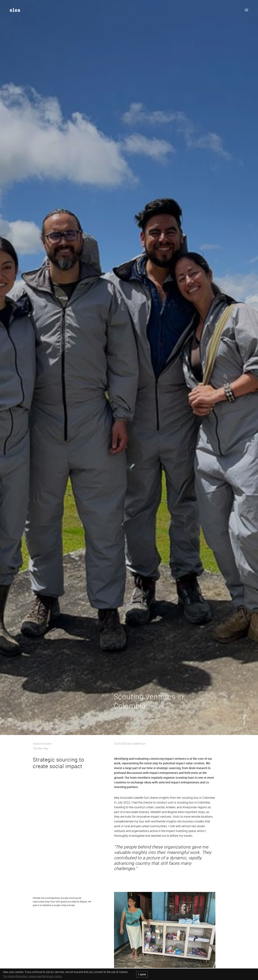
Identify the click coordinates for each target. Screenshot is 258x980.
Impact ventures (42, 744)
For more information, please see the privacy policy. (33, 976)
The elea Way (40, 748)
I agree (142, 974)
